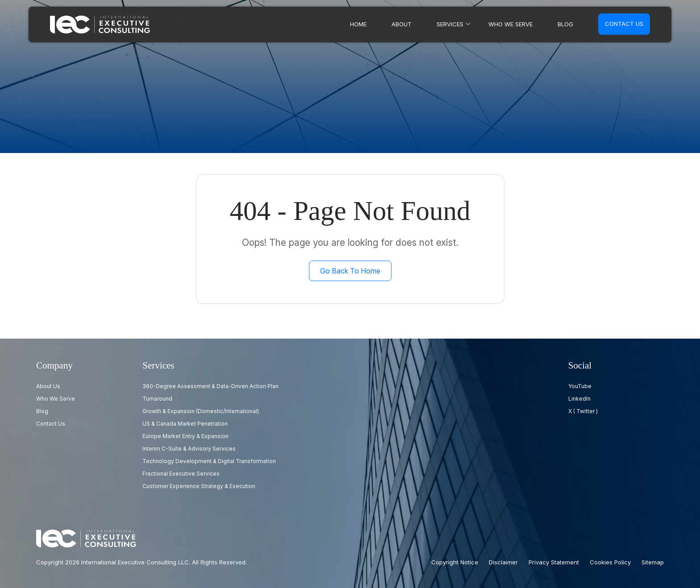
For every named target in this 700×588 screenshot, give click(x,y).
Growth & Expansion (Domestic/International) (201, 411)
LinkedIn (579, 399)
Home (358, 24)
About (402, 24)
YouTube (580, 386)
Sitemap (653, 562)
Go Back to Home (350, 271)
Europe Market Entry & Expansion (185, 436)
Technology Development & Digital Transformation (209, 461)
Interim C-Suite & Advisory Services (189, 449)
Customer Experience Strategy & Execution (199, 486)
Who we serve (510, 24)
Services (450, 24)
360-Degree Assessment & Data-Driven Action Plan (210, 386)
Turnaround (157, 399)
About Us (48, 386)
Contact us (624, 24)
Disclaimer (503, 562)
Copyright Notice (455, 562)
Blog (565, 24)
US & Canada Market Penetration (185, 424)
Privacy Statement (554, 562)
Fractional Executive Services (181, 474)
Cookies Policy (610, 562)
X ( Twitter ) (583, 411)
